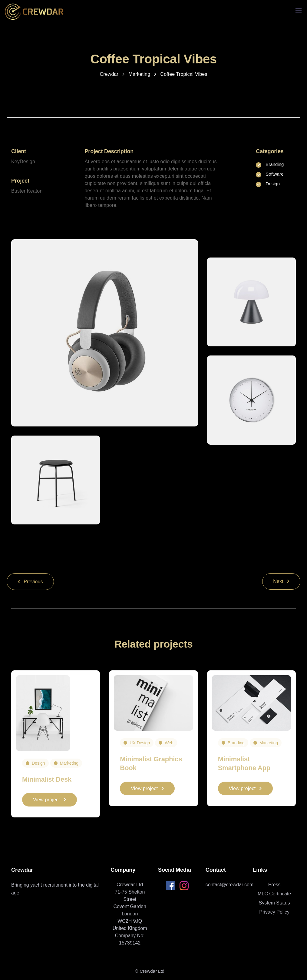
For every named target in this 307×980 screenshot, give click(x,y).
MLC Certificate (274, 894)
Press (274, 885)
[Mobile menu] (299, 11)
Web (169, 743)
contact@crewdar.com (230, 885)
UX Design (140, 743)
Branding (236, 743)
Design (38, 763)
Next (281, 581)
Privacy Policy (274, 912)
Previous (30, 582)
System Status (274, 903)
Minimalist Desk (47, 779)
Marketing (69, 763)
